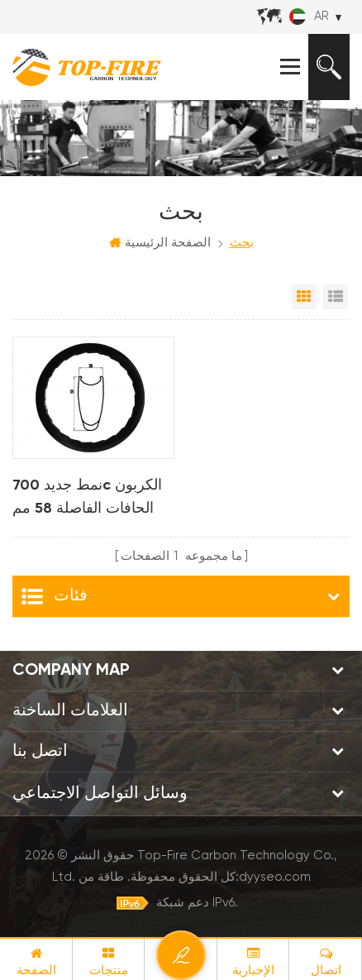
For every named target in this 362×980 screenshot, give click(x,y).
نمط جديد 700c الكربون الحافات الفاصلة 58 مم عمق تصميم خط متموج (87, 499)
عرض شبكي (304, 297)
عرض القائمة (336, 297)
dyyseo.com (275, 877)
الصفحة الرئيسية (160, 243)
